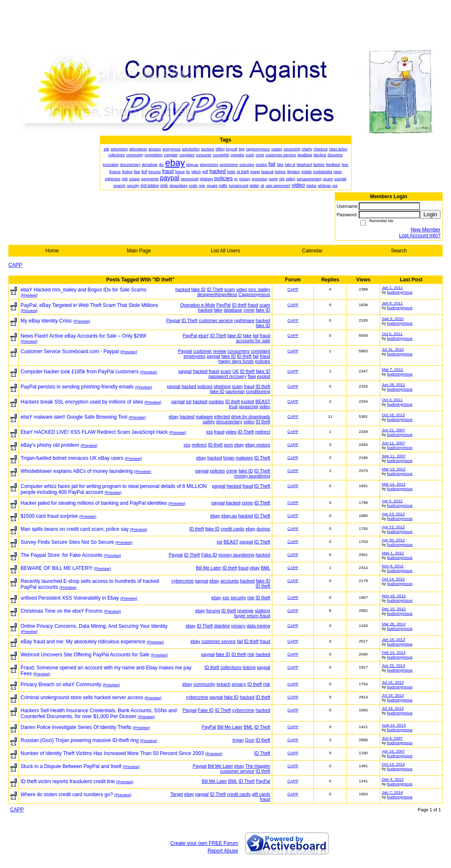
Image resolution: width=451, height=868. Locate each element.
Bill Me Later (209, 568)
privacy (238, 626)
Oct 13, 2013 (393, 764)
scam (229, 289)
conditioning (258, 391)
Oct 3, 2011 (392, 400)
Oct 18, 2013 (393, 415)
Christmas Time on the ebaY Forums (61, 611)
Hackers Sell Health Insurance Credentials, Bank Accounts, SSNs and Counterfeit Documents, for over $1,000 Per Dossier (99, 713)
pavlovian (235, 391)
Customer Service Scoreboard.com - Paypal (70, 351)
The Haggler (258, 766)
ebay (173, 417)
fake (218, 310)
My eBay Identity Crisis (46, 321)
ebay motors (258, 445)
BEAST (263, 401)
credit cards (232, 529)
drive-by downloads (251, 417)
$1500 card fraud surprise (49, 516)
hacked (183, 289)
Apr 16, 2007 (393, 751)
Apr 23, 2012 (393, 514)
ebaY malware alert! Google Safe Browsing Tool (74, 417)
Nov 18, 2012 (394, 596)
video (242, 289)
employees (195, 356)
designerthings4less (217, 294)
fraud (253, 305)
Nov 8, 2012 (393, 566)
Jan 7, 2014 (392, 792)
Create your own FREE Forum (204, 843)
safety (209, 422)
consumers (239, 351)
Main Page (139, 251)
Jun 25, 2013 (393, 665)
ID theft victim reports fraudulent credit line (68, 781)
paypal (214, 356)
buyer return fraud (252, 616)
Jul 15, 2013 (393, 682)
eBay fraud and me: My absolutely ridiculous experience (83, 642)
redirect (263, 432)
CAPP (15, 265)
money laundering (252, 476)
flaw (252, 376)
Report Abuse (223, 851)
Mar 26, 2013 (394, 624)
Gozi (250, 740)
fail (256, 336)
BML (266, 568)
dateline (222, 626)
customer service (216, 320)
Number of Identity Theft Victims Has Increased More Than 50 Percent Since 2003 (112, 753)
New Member (426, 230)
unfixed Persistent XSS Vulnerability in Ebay (70, 598)
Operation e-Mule (197, 305)
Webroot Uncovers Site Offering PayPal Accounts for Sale (85, 655)
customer (202, 351)
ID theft (239, 305)
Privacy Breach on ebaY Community (61, 684)
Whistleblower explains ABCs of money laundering (77, 471)
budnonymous (400, 292)
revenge (245, 611)
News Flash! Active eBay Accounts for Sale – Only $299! (83, 336)
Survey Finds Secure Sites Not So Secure (67, 542)
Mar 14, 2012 (394, 484)
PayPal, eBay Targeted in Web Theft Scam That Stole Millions (89, 305)
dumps (263, 529)
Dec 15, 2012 (394, 609)
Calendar (312, 251)
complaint (261, 351)
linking (249, 667)
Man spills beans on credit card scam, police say (74, 529)
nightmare (244, 320)
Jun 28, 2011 (393, 384)
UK (236, 371)
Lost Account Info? (420, 236)
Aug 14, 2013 (394, 725)
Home (52, 251)
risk (251, 598)
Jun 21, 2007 (393, 430)
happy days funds (236, 361)
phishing (222, 386)
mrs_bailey (259, 289)
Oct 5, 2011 (392, 334)
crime (249, 310)
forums (213, 611)
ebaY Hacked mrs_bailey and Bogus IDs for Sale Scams (83, 290)
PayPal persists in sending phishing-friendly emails (77, 387)
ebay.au (229, 516)
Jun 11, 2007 (393, 443)
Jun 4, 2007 (392, 738)
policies (263, 361)
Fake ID (209, 555)
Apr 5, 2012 (392, 501)
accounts (230, 581)
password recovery (228, 376)
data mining (258, 626)
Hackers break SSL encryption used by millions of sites (82, 402)
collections (231, 667)
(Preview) (29, 295)
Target (177, 794)
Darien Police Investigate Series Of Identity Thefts (76, 727)
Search (399, 251)
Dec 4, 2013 (393, 779)
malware (204, 417)
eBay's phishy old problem (50, 445)
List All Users (225, 251)
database (233, 310)
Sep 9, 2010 (393, 319)
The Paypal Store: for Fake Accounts (61, 555)
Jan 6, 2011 (392, 303)
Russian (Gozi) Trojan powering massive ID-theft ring (80, 740)
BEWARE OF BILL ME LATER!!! (57, 568)
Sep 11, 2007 (394, 456)
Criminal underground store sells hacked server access (82, 698)
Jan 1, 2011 (392, 287)
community (204, 684)
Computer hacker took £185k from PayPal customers (80, 372)
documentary (229, 422)
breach (223, 684)
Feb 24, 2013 (394, 652)
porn (229, 445)
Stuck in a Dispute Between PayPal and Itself (71, 766)
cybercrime (183, 581)
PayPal (224, 305)
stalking (262, 611)
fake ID (198, 289)
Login (430, 214)
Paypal (173, 320)
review (220, 351)
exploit (264, 376)
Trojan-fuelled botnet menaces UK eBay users (72, 458)
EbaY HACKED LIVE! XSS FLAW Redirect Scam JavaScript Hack (94, 432)
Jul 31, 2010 (393, 349)
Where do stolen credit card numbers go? (67, 795)
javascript (249, 406)
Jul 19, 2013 (393, 695)
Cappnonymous (254, 294)
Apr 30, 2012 (393, 540)
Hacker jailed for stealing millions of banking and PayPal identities (94, 503)
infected (222, 417)
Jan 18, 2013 (393, 639)
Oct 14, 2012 (393, 579)
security (238, 598)
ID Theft (215, 289)
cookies (216, 401)
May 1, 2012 (393, 553)
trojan (229, 458)
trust (233, 406)
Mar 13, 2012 (394, 469)
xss (209, 432)
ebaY (204, 336)
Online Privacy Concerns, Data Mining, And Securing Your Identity (94, 626)
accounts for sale (253, 341)
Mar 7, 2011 (392, 369)
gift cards (261, 794)
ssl (189, 401)
